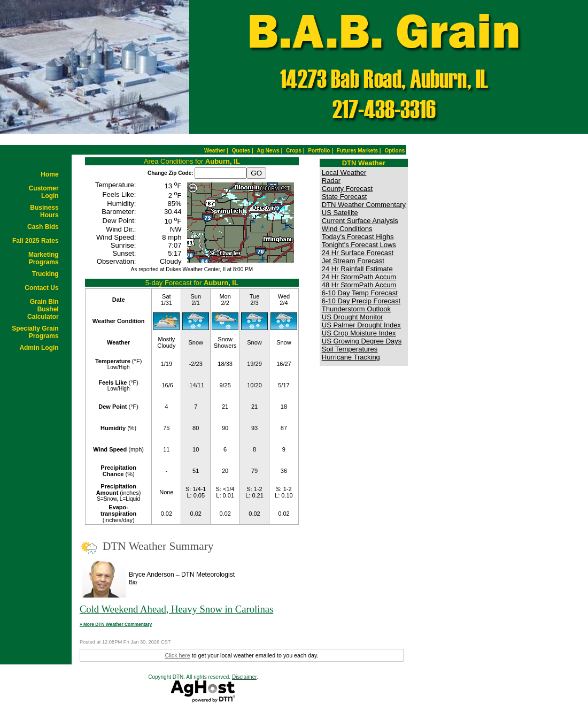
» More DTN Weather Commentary (116, 624)
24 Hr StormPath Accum (359, 277)
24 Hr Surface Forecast (358, 253)
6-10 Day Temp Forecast (360, 293)
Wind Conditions (347, 229)
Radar (331, 181)
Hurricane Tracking (351, 357)
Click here (177, 655)
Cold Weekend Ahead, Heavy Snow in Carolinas (176, 609)
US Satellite (340, 213)
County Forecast (347, 189)
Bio (133, 582)
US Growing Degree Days (362, 341)
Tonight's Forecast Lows (359, 245)
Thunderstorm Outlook (356, 309)
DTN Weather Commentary (364, 205)
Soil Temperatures (350, 349)
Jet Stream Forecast (353, 261)
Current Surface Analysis (360, 221)
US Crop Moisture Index (359, 333)
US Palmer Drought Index (361, 325)
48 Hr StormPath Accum (359, 285)
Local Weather (344, 173)
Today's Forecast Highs (358, 237)
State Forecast (345, 197)
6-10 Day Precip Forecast (361, 301)
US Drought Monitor (353, 317)
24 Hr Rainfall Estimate (357, 269)
